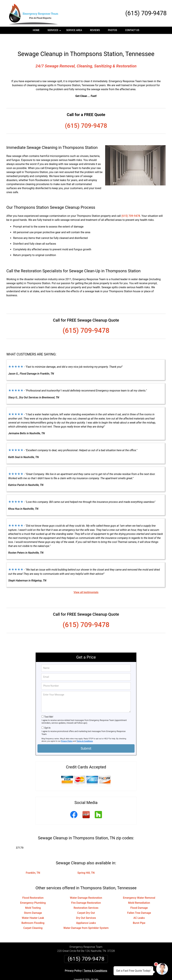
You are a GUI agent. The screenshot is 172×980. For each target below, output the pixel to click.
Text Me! (49, 706)
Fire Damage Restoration (86, 892)
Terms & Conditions (85, 731)
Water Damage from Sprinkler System (86, 917)
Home (36, 30)
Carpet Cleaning (33, 917)
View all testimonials (86, 582)
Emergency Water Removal (139, 887)
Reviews (95, 30)
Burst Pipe (139, 912)
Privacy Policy (67, 731)
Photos (112, 30)
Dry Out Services (86, 907)
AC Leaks (139, 907)
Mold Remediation (139, 892)
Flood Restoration (33, 887)
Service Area (74, 30)
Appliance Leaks (86, 912)
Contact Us (132, 30)
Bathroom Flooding (33, 912)
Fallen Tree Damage (139, 902)
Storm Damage (33, 902)
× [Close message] (152, 968)
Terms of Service (110, 973)
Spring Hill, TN (86, 862)
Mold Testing (33, 897)
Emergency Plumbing (33, 892)
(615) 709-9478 (146, 13)
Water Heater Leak (33, 907)
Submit (86, 738)
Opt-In (47, 717)
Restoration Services (86, 897)
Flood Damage (139, 897)
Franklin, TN (33, 862)
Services (55, 31)
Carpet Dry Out (86, 902)
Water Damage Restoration (86, 887)
